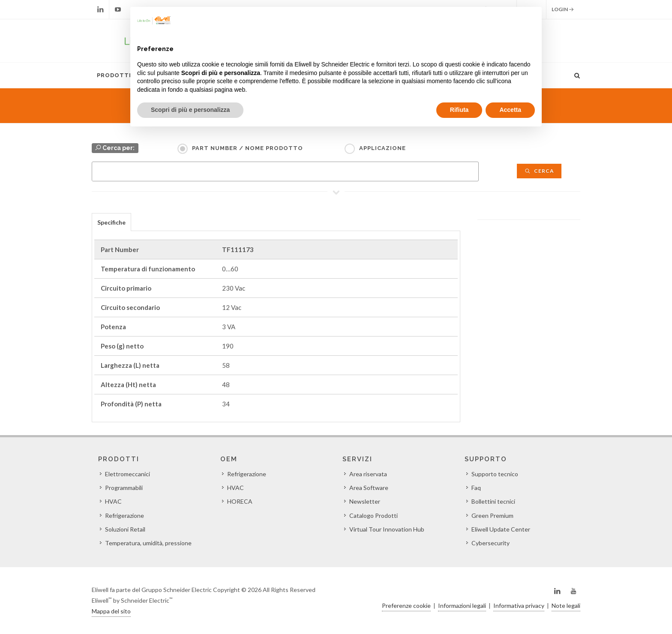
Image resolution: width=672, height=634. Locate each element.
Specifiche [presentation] (111, 222)
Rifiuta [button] (459, 110)
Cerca (539, 171)
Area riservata (368, 474)
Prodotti (114, 75)
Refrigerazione (124, 515)
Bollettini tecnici (493, 501)
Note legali (566, 605)
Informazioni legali (462, 605)
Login (563, 9)
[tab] (111, 222)
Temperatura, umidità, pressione (148, 543)
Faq (476, 488)
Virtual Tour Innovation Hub (387, 529)
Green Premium (492, 515)
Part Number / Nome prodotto (247, 148)
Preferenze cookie (406, 605)
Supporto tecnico (495, 474)
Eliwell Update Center (501, 529)
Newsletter (365, 501)
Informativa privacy (519, 605)
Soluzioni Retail (125, 529)
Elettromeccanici (127, 474)
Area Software (369, 488)
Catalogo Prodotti (373, 515)
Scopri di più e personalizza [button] (190, 110)
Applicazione (382, 148)
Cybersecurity (490, 543)
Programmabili (124, 488)
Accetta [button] (510, 110)
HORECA (240, 501)
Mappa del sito (111, 611)
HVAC (113, 501)
